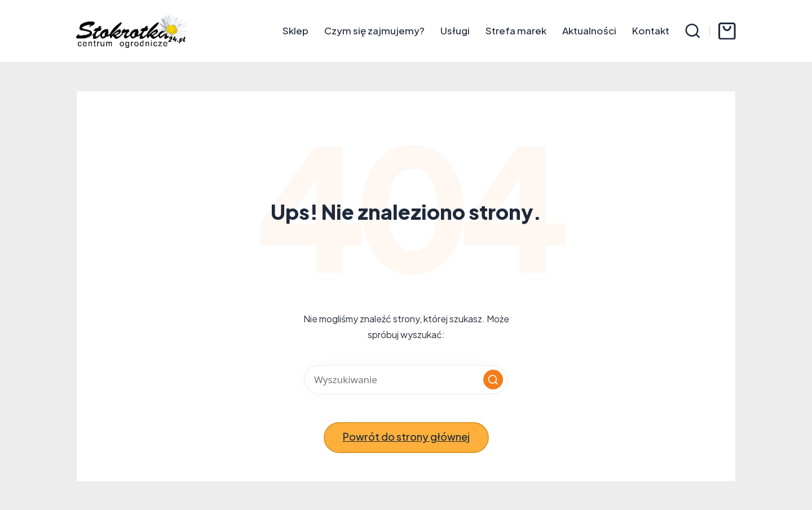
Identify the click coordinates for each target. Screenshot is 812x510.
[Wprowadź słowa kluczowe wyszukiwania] (406, 380)
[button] (493, 380)
